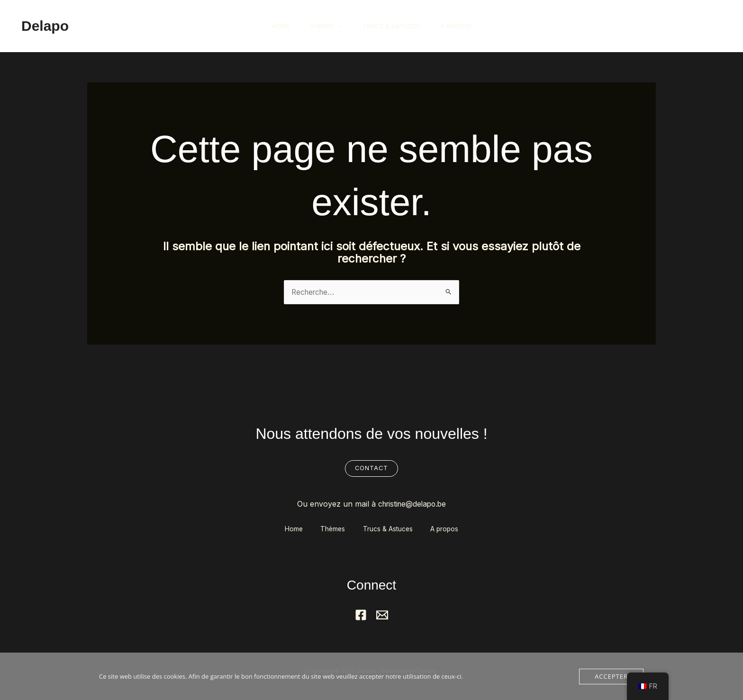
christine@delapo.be (412, 504)
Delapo (45, 26)
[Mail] (382, 616)
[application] (336, 26)
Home (276, 26)
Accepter (611, 676)
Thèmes (324, 26)
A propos (461, 26)
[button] (692, 26)
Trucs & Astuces (393, 26)
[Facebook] (361, 616)
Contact (371, 469)
